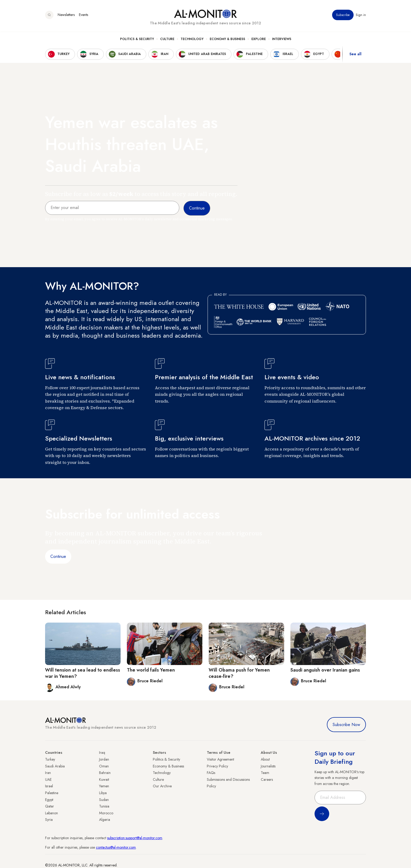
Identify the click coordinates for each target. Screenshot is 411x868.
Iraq (102, 752)
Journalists (268, 766)
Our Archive (162, 786)
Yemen (104, 786)
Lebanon (52, 813)
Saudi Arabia (55, 766)
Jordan (104, 759)
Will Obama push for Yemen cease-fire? (239, 673)
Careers (267, 779)
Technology (192, 40)
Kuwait (104, 779)
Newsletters (66, 15)
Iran (48, 773)
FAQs (211, 773)
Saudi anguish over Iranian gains (325, 670)
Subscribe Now (346, 725)
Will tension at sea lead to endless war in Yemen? (83, 673)
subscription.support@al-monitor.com (135, 838)
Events (83, 15)
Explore (259, 40)
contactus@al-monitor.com (116, 847)
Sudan (104, 800)
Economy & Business (227, 40)
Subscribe (343, 15)
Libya (103, 793)
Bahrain (105, 773)
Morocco (106, 813)
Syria (49, 820)
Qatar (50, 806)
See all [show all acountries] (355, 55)
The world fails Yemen (151, 670)
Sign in (361, 15)
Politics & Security (137, 40)
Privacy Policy (217, 766)
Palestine (52, 793)
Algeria (105, 820)
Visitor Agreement (220, 759)
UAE (48, 779)
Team (265, 773)
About (265, 759)
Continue (58, 556)
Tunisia (104, 806)
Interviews (282, 40)
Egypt (49, 800)
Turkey (50, 759)
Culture (167, 40)
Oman (104, 766)
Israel (49, 786)
